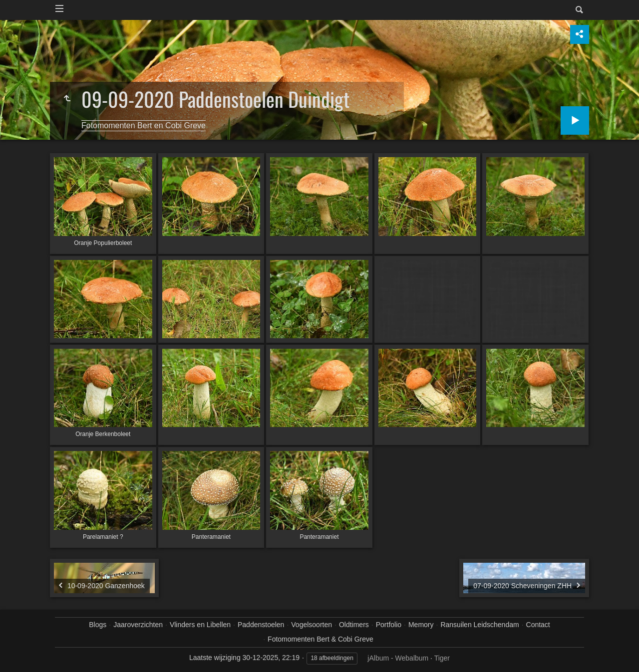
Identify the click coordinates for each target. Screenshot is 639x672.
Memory (421, 625)
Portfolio (389, 625)
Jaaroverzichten (138, 625)
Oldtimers (354, 625)
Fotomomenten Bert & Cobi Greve (320, 639)
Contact (538, 625)
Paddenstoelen (261, 625)
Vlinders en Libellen (200, 625)
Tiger (442, 658)
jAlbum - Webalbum (398, 658)
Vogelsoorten (312, 625)
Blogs (98, 625)
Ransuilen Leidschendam (479, 625)
